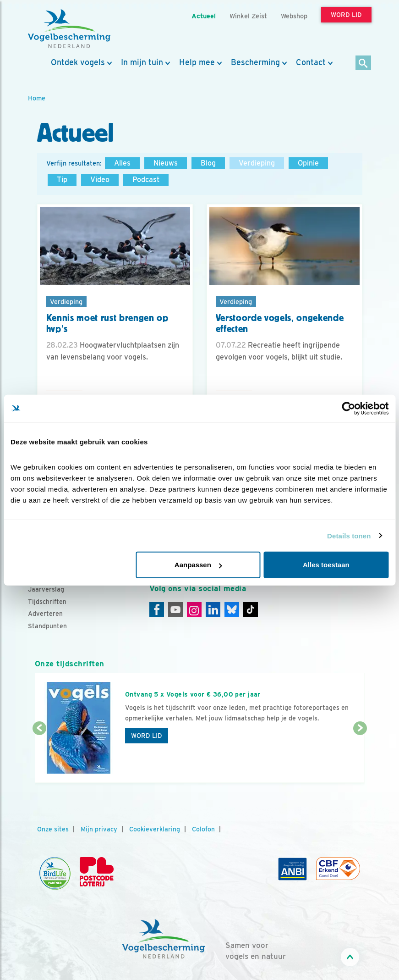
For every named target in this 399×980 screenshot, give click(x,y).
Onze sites (53, 829)
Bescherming (255, 62)
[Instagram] (194, 609)
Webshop (294, 16)
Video (100, 180)
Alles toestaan (326, 565)
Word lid (147, 736)
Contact (311, 62)
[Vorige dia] (39, 756)
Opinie (308, 163)
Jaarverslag (46, 589)
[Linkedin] (213, 609)
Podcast (146, 180)
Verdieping (257, 163)
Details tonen (349, 535)
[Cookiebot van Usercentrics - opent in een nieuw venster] (348, 408)
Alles (122, 163)
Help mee (197, 62)
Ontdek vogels (78, 62)
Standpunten (47, 626)
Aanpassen (198, 565)
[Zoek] (363, 64)
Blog (208, 163)
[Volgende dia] (360, 756)
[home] (69, 29)
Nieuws (166, 163)
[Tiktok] (251, 609)
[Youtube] (175, 609)
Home (37, 98)
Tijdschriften (47, 602)
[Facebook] (157, 609)
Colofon (203, 829)
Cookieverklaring (155, 829)
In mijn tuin (142, 62)
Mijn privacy (99, 829)
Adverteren (45, 614)
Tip (62, 180)
